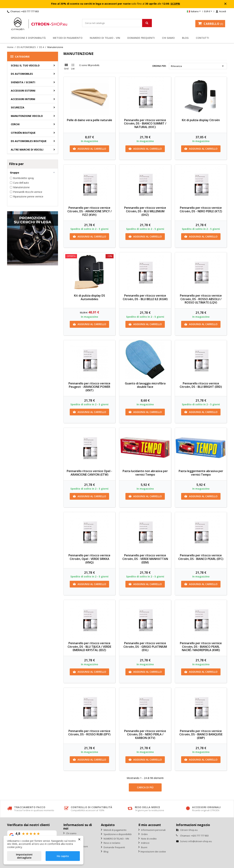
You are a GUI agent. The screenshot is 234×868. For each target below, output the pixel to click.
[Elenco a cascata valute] (208, 12)
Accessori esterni (23, 91)
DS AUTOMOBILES (22, 74)
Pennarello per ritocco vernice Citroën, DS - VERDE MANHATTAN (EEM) (145, 559)
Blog (185, 38)
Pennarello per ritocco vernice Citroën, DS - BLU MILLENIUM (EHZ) (145, 211)
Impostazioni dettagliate (24, 856)
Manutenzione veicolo (27, 116)
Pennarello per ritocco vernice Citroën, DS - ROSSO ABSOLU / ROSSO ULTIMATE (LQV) (201, 299)
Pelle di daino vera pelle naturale (90, 120)
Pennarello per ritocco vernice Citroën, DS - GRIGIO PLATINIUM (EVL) (145, 647)
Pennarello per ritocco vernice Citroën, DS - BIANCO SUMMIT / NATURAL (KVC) (145, 124)
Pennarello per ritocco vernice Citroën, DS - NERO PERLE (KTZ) (201, 209)
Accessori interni (23, 99)
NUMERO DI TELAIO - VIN (105, 38)
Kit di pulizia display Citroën (201, 120)
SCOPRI (175, 4)
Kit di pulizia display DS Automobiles (90, 297)
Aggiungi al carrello (89, 149)
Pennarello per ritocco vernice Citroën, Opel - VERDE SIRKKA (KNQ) (89, 559)
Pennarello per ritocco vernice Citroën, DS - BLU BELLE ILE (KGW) (145, 297)
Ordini (144, 834)
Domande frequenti (141, 38)
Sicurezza (18, 107)
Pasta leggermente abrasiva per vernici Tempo (201, 473)
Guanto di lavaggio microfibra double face (145, 385)
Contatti (202, 38)
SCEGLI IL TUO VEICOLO (25, 65)
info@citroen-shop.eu (200, 841)
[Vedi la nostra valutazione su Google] (32, 835)
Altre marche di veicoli (27, 150)
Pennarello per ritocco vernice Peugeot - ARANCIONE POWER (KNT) (89, 387)
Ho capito (63, 856)
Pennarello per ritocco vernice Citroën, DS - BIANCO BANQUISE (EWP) (201, 734)
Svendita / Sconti (23, 82)
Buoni (144, 847)
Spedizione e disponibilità (28, 38)
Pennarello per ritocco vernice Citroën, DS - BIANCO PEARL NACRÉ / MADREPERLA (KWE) (201, 647)
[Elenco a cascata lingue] (194, 12)
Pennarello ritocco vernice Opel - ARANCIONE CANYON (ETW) (89, 473)
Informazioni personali (153, 830)
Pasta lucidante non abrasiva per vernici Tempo (145, 473)
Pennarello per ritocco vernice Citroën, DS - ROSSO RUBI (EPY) (89, 733)
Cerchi (15, 124)
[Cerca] (117, 23)
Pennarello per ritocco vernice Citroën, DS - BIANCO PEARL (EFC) (201, 557)
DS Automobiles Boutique (29, 141)
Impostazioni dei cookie (153, 852)
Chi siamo (168, 38)
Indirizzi (145, 843)
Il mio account (150, 825)
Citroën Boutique (23, 133)
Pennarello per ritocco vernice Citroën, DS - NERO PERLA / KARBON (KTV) (145, 734)
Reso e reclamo (112, 843)
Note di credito (149, 839)
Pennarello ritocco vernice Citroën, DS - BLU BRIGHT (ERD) (201, 385)
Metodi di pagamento (68, 38)
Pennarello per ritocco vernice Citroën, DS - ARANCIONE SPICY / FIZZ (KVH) (90, 211)
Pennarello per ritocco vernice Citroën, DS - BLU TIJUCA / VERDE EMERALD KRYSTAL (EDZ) (89, 647)
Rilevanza (198, 66)
